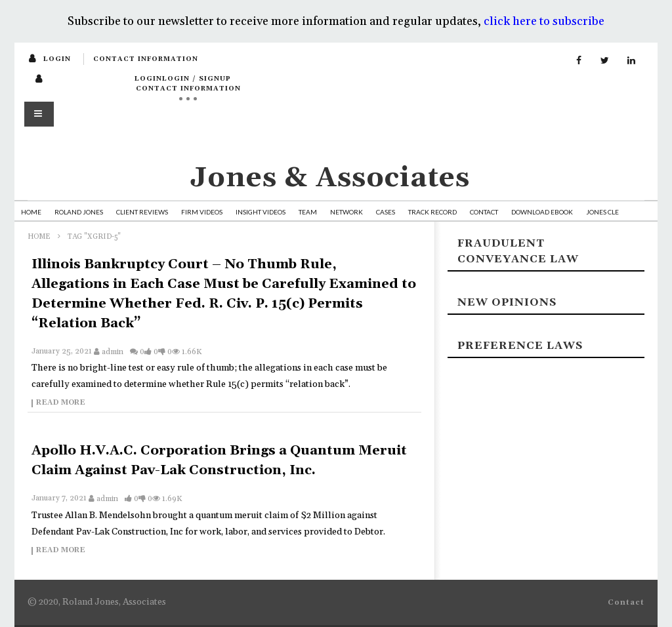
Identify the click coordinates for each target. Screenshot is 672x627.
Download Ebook (542, 212)
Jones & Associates (330, 178)
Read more (61, 403)
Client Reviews (142, 212)
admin (113, 352)
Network (346, 212)
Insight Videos (261, 212)
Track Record (432, 212)
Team (308, 212)
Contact (484, 212)
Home (31, 212)
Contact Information (146, 59)
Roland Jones (79, 212)
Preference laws (520, 346)
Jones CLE (602, 212)
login (57, 59)
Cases (386, 212)
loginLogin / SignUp (183, 79)
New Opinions (507, 302)
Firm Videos (202, 212)
